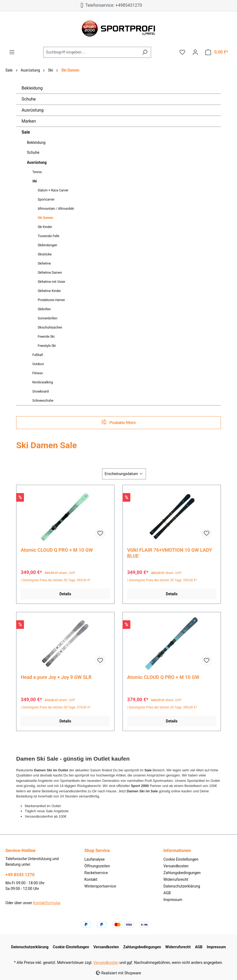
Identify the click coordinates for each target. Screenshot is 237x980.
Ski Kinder (45, 227)
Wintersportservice (100, 886)
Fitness (38, 373)
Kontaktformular (47, 903)
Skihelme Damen (50, 273)
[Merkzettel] (182, 52)
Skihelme (44, 263)
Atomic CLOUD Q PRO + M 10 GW (57, 550)
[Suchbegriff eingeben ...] (91, 52)
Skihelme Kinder (49, 291)
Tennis (37, 172)
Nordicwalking (43, 382)
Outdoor (38, 364)
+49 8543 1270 (20, 875)
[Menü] (12, 52)
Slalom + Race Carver (53, 190)
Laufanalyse (94, 859)
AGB (167, 893)
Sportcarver (46, 199)
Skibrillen (44, 309)
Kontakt (91, 879)
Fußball (38, 355)
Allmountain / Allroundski (56, 209)
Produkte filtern (119, 422)
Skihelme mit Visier (51, 282)
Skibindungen (47, 245)
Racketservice (96, 873)
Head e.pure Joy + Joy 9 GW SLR (56, 677)
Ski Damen (46, 218)
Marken (29, 121)
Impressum (173, 900)
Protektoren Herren (51, 300)
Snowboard (40, 391)
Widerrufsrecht (176, 879)
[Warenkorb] (217, 52)
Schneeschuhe (43, 401)
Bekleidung (32, 88)
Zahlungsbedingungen (182, 873)
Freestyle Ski (47, 346)
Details (65, 594)
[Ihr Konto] (195, 52)
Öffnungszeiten (97, 866)
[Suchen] (145, 52)
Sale (26, 132)
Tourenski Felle (48, 236)
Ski (35, 181)
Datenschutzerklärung (182, 886)
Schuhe (29, 99)
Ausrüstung (33, 110)
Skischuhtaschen (50, 327)
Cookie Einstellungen (181, 859)
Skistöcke (45, 254)
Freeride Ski (46, 337)
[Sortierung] (124, 474)
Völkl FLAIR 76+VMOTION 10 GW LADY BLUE (170, 553)
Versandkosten (176, 866)
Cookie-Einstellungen (71, 947)
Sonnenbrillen (48, 318)
